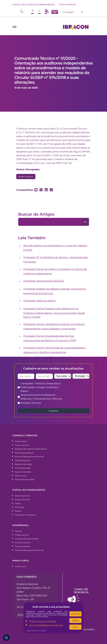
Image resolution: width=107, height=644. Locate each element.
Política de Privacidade (25, 479)
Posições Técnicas (31, 403)
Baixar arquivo (26, 177)
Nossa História (21, 441)
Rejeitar (75, 620)
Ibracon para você (22, 496)
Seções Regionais (22, 460)
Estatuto (18, 531)
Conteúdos (20, 507)
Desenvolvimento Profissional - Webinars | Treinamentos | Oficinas (41, 397)
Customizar (75, 614)
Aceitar (75, 627)
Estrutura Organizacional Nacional (29, 457)
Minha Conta (20, 566)
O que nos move (22, 445)
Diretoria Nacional (23, 543)
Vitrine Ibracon (67, 4)
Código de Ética (22, 535)
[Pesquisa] (50, 222)
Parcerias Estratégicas (24, 453)
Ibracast (18, 511)
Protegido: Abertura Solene (39, 301)
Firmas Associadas (23, 468)
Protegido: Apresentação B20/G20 (44, 281)
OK (85, 222)
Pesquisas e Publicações (25, 515)
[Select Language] (73, 12)
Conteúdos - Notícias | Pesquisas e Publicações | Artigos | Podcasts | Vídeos (41, 387)
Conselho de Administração (27, 539)
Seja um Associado (23, 472)
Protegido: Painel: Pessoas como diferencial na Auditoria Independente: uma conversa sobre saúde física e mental (54, 313)
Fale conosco (27, 577)
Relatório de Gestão (23, 464)
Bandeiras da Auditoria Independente (31, 449)
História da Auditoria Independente (33, 4)
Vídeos (18, 503)
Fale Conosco (21, 476)
